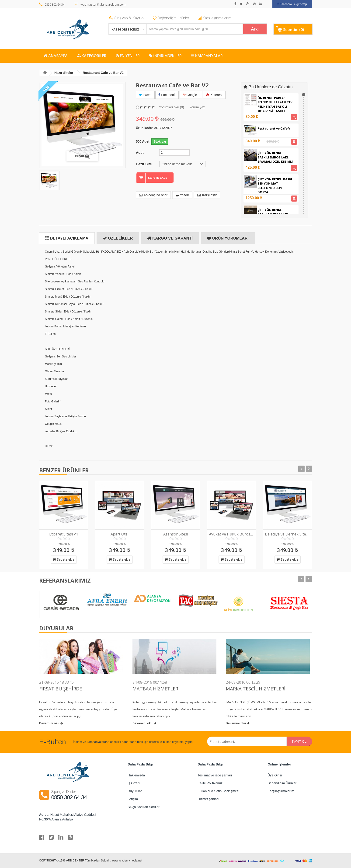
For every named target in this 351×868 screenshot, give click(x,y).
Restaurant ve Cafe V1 (275, 128)
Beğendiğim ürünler (171, 18)
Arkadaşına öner (153, 195)
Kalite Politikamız (210, 783)
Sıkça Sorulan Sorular (144, 807)
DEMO (49, 446)
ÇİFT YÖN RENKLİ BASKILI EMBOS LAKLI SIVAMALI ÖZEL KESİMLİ (275, 157)
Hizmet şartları (208, 799)
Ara (255, 29)
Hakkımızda (136, 775)
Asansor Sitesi (176, 534)
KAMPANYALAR (207, 56)
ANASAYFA (56, 56)
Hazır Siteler (64, 73)
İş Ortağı (134, 783)
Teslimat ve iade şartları (215, 775)
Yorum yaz (197, 107)
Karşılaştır (207, 195)
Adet (140, 153)
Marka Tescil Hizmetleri (256, 689)
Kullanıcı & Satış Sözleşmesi (219, 791)
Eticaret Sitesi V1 (64, 534)
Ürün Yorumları (228, 238)
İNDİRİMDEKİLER (165, 56)
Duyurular (135, 791)
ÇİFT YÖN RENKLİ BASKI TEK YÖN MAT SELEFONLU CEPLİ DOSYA (275, 186)
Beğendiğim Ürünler (282, 783)
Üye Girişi (275, 775)
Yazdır (182, 195)
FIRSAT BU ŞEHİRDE (61, 689)
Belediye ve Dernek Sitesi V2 (288, 534)
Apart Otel (120, 534)
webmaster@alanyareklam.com (100, 4)
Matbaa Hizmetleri (156, 689)
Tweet (145, 95)
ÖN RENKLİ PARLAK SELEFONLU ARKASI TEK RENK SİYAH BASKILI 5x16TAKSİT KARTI (275, 104)
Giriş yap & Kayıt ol (127, 18)
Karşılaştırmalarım (215, 18)
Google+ (191, 95)
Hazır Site (144, 164)
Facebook (167, 95)
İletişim (133, 799)
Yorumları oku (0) (172, 107)
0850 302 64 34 (52, 4)
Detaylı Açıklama (67, 238)
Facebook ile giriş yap (292, 4)
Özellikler (118, 238)
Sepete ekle (64, 559)
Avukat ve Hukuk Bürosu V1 (232, 534)
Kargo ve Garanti (170, 238)
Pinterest (214, 95)
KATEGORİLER (92, 56)
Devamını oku (51, 723)
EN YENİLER (128, 56)
